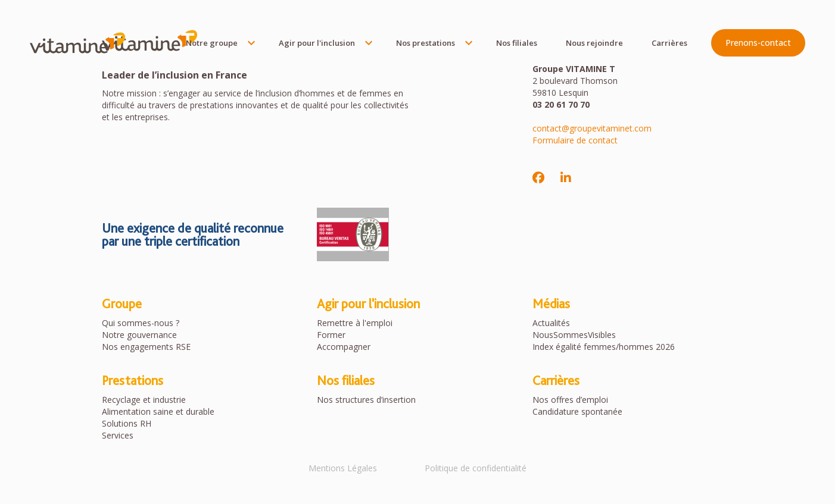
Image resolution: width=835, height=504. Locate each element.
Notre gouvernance (139, 335)
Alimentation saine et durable (158, 411)
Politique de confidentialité (476, 468)
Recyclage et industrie (144, 400)
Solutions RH (127, 423)
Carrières (669, 43)
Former (331, 335)
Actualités (551, 323)
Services (118, 435)
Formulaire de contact (575, 140)
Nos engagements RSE (146, 347)
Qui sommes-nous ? (141, 323)
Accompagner (344, 347)
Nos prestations (426, 43)
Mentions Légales (343, 468)
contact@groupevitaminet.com (592, 128)
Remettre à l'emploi (355, 323)
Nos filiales (517, 43)
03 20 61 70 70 (561, 104)
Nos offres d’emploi (570, 400)
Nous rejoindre (594, 43)
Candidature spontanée (577, 411)
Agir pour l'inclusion (317, 43)
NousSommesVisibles (574, 335)
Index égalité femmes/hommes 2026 (604, 347)
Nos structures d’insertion (366, 400)
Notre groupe (212, 43)
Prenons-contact (758, 43)
